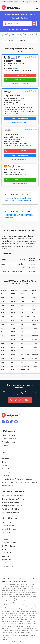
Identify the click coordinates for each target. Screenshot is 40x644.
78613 (7, 215)
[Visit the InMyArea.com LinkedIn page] (12, 422)
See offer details (14, 113)
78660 (11, 215)
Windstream (6, 556)
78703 (19, 34)
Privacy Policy (6, 472)
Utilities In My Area (8, 442)
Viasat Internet (7, 539)
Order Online (20, 80)
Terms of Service (7, 486)
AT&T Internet (6, 522)
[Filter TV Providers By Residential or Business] (10, 41)
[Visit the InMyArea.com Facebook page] (3, 422)
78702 (12, 34)
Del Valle (12, 200)
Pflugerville (17, 198)
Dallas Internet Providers (10, 502)
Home (4, 462)
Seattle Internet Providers (11, 512)
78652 (11, 217)
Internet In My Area (8, 435)
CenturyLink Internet (9, 529)
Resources (5, 449)
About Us (5, 465)
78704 (26, 34)
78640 (30, 215)
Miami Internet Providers (10, 509)
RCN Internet (6, 553)
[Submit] (34, 24)
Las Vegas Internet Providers (12, 506)
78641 (16, 215)
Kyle (17, 200)
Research (5, 445)
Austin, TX (27, 29)
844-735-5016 (21, 400)
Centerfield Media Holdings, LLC (15, 581)
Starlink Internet (7, 566)
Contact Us (5, 469)
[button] (31, 57)
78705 (34, 34)
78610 (7, 217)
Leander (24, 198)
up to (16, 68)
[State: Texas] (19, 45)
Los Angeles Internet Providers (12, 496)
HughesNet (6, 549)
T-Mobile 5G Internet (9, 543)
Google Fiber (6, 559)
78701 (5, 34)
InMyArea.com (12, 579)
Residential (8, 254)
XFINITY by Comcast (9, 546)
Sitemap (4, 452)
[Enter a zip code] (20, 24)
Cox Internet (6, 532)
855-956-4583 (21, 75)
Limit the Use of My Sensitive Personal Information (19, 482)
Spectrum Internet (8, 526)
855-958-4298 (21, 151)
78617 (26, 215)
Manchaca (27, 200)
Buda (21, 200)
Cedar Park (8, 198)
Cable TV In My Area (9, 439)
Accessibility (6, 476)
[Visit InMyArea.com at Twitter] (7, 422)
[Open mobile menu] (37, 8)
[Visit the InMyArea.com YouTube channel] (16, 422)
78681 (21, 215)
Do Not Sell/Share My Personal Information (17, 479)
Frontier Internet (7, 536)
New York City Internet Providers (13, 499)
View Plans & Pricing (20, 118)
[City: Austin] (24, 45)
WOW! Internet (7, 563)
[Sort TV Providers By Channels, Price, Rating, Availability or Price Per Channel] (29, 41)
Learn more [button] (24, 3)
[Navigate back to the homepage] (11, 8)
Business (20, 254)
